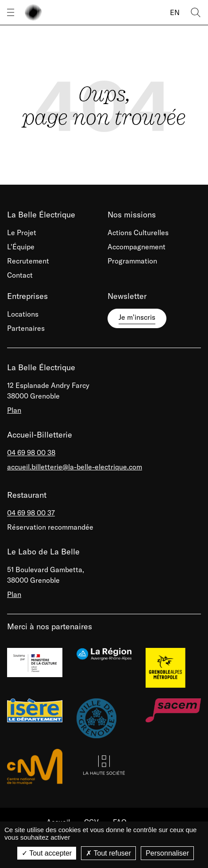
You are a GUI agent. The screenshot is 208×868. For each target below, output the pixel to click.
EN (175, 12)
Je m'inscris (137, 317)
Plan (14, 410)
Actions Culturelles (138, 232)
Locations (23, 314)
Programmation (132, 261)
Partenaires (26, 328)
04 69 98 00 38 (31, 453)
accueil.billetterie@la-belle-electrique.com (75, 467)
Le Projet (22, 232)
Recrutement (28, 261)
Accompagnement (137, 247)
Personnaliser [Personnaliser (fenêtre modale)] (167, 853)
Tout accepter (47, 853)
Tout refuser (108, 853)
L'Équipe (21, 247)
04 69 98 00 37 (31, 513)
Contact (20, 275)
